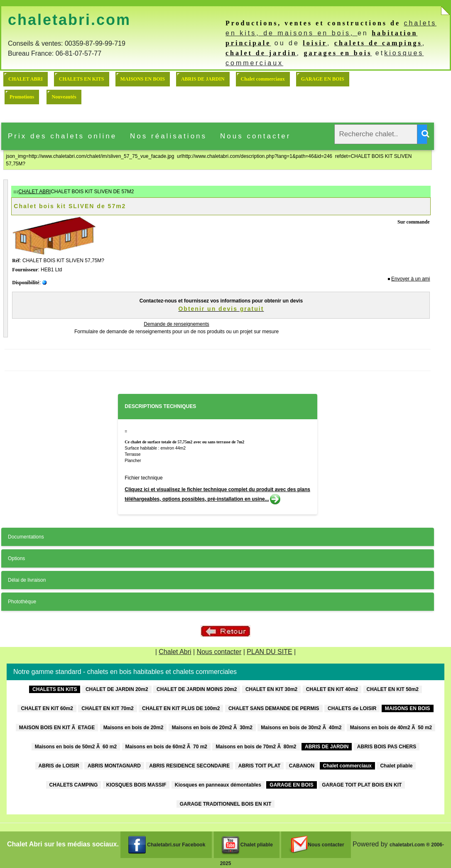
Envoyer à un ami (411, 279)
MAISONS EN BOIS (143, 79)
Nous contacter (255, 136)
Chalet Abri (175, 652)
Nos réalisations (168, 136)
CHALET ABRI (26, 79)
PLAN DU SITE (269, 652)
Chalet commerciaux (263, 79)
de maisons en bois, (310, 33)
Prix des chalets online (62, 136)
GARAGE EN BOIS (323, 79)
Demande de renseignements (176, 324)
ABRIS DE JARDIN (203, 79)
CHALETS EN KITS (82, 79)
